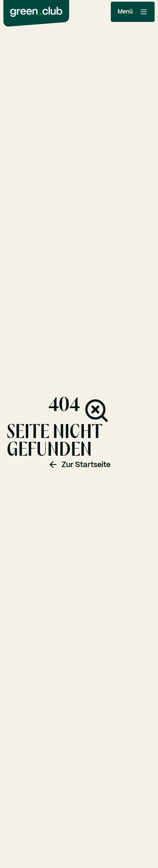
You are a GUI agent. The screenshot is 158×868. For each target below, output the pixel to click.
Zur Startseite (79, 465)
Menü (133, 12)
